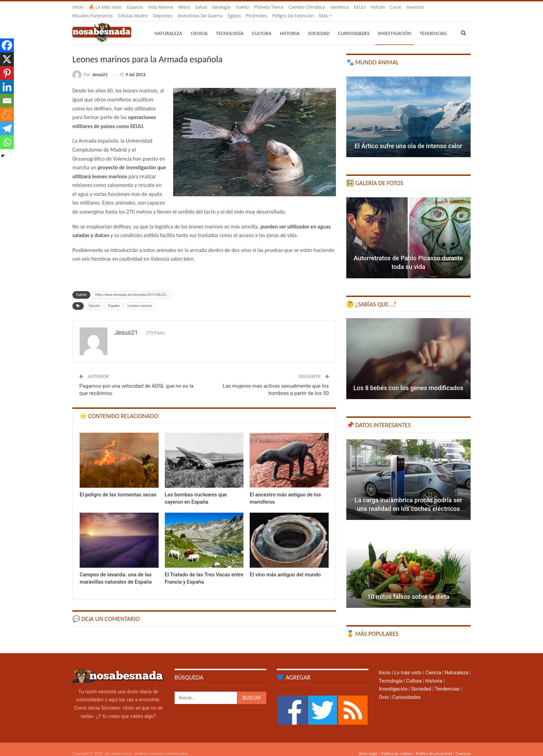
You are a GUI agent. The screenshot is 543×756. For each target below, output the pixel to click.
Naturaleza (168, 25)
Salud (201, 7)
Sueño (242, 7)
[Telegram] (7, 128)
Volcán (378, 7)
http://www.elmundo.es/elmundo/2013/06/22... (132, 286)
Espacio (135, 7)
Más (413, 7)
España (114, 298)
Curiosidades (354, 25)
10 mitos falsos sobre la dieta (409, 588)
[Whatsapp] (7, 142)
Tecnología (230, 25)
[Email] (7, 101)
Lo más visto (408, 664)
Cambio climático (307, 7)
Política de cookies (396, 745)
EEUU (360, 7)
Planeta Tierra (269, 7)
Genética (340, 7)
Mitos (184, 7)
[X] (7, 59)
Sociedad (319, 25)
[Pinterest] (7, 73)
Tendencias (447, 681)
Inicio (78, 7)
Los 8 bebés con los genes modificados (408, 380)
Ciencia (199, 25)
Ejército (94, 298)
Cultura (262, 25)
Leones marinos (140, 298)
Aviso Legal (368, 745)
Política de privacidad (434, 745)
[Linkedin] (7, 87)
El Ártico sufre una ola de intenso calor (408, 138)
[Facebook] (7, 45)
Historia (290, 25)
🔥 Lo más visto (105, 7)
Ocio (384, 689)
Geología (221, 7)
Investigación (394, 25)
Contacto (463, 745)
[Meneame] (7, 115)
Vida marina (161, 7)
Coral (395, 7)
